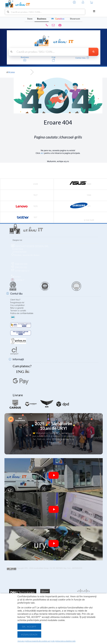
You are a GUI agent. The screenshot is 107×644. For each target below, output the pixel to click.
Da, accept (29, 627)
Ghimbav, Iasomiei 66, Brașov (25, 255)
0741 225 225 (19, 267)
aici (42, 153)
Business (42, 19)
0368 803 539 (19, 264)
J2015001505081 (19, 252)
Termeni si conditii (18, 311)
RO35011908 (17, 249)
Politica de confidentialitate (22, 313)
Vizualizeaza (29, 634)
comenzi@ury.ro (20, 271)
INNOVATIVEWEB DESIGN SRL (30, 246)
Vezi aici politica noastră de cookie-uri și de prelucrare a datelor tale (46, 641)
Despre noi (17, 240)
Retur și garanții (17, 308)
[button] (82, 58)
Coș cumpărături (18, 305)
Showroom (75, 19)
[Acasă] (10, 72)
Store (30, 19)
